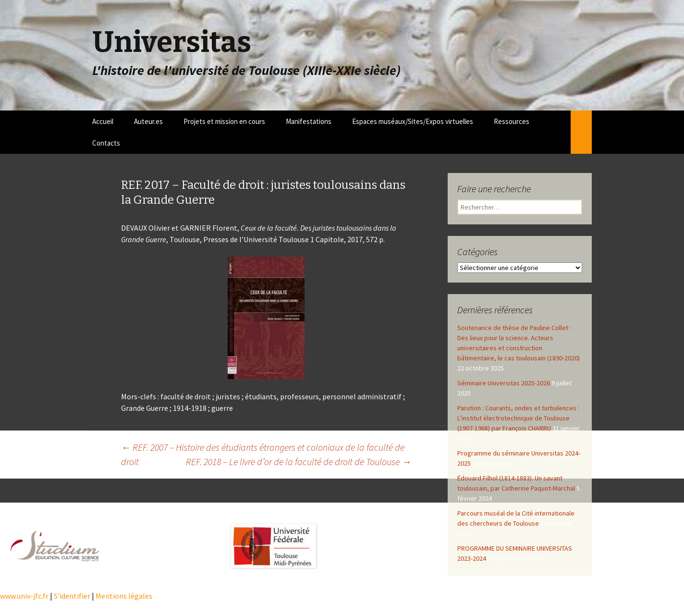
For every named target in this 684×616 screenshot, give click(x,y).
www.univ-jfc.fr (24, 596)
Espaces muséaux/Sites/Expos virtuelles (413, 121)
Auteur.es (148, 121)
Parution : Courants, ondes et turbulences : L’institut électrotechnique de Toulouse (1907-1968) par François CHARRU (518, 418)
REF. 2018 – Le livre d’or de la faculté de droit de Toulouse (299, 462)
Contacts (106, 143)
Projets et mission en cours (224, 121)
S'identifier (72, 596)
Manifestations (309, 121)
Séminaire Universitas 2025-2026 (504, 383)
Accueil (103, 121)
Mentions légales (124, 596)
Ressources (512, 121)
